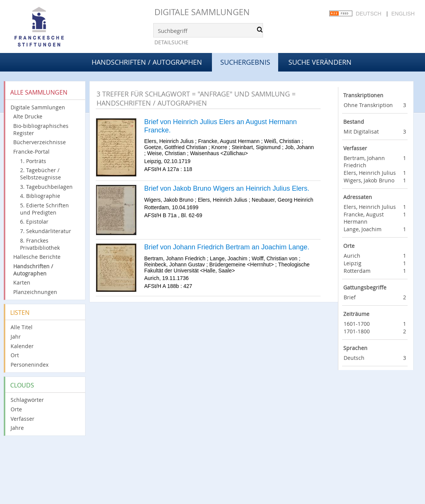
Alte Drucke (28, 116)
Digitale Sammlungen (202, 12)
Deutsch (369, 14)
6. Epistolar (34, 222)
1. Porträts (33, 161)
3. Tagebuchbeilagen (46, 187)
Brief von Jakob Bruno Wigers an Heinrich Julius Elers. (227, 188)
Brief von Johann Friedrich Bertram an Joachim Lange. (227, 247)
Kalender (22, 346)
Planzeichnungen (35, 292)
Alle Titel (22, 327)
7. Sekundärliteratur (46, 231)
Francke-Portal (31, 152)
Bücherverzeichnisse (40, 142)
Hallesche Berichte (37, 257)
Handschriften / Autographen (147, 62)
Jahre (17, 428)
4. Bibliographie (40, 196)
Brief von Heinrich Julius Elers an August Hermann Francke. (220, 126)
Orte (16, 409)
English (403, 14)
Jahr (16, 337)
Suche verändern (320, 62)
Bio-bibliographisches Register (41, 129)
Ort (15, 355)
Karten (22, 282)
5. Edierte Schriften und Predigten (44, 209)
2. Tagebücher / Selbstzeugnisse (40, 174)
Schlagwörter (27, 400)
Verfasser (23, 419)
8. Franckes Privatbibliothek (40, 244)
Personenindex (30, 365)
